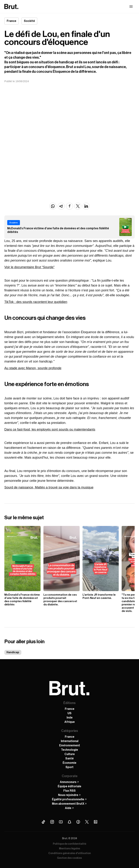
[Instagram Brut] (52, 822)
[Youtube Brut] (61, 822)
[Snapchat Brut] (69, 822)
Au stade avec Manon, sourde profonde (33, 368)
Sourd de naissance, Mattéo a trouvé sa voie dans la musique (49, 487)
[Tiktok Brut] (43, 822)
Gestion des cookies (69, 858)
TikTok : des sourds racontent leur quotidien (36, 302)
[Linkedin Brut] (96, 822)
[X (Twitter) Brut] (87, 822)
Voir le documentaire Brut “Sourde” (29, 267)
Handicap (13, 652)
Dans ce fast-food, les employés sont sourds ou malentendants (50, 429)
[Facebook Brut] (78, 822)
